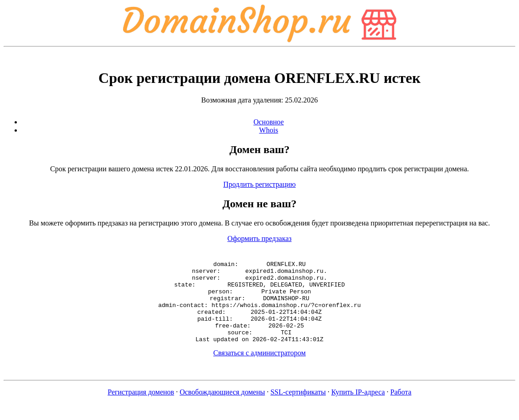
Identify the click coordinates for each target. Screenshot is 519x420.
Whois (269, 130)
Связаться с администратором (259, 369)
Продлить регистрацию (259, 184)
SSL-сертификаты (298, 408)
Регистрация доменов (141, 408)
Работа (401, 408)
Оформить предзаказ (259, 238)
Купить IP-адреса (358, 408)
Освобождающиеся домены (222, 408)
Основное (269, 122)
